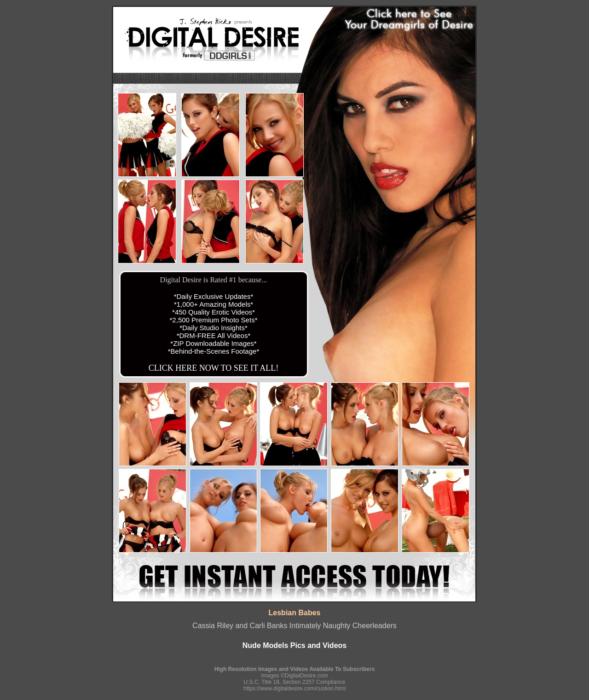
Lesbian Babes (295, 613)
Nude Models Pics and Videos (294, 645)
